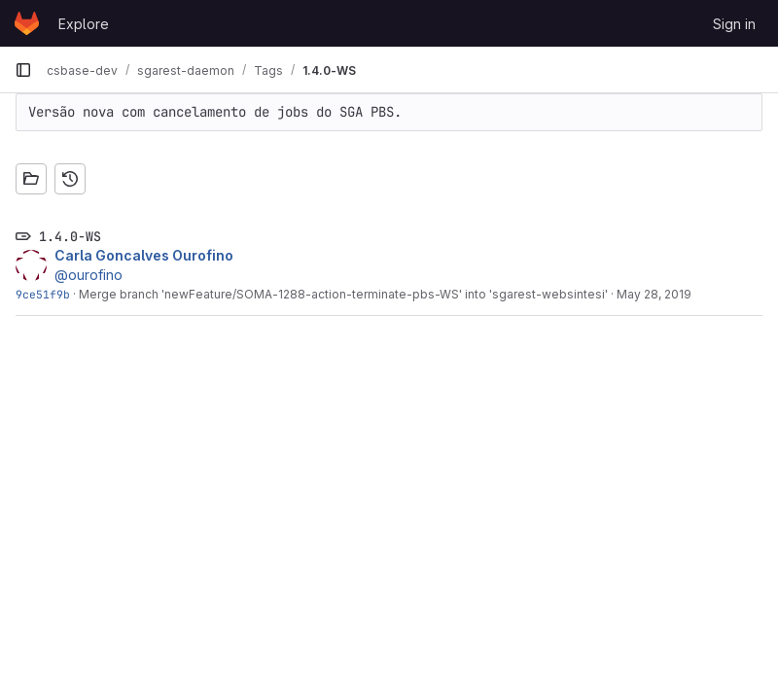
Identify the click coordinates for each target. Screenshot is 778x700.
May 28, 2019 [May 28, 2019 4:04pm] (654, 294)
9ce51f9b (43, 294)
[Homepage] (27, 23)
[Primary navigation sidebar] (23, 70)
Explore (84, 24)
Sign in (734, 24)
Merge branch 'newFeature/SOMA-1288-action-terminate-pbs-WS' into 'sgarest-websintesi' (343, 294)
